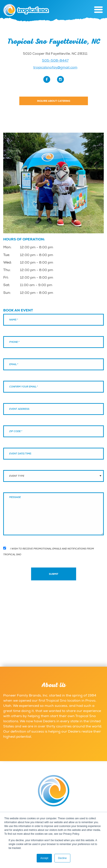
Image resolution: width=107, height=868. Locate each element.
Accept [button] (44, 858)
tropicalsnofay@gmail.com (55, 67)
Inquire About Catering (54, 101)
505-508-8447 (55, 61)
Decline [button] (62, 858)
